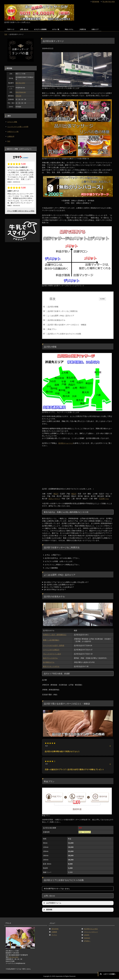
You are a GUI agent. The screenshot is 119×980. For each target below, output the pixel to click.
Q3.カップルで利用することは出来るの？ (59, 588)
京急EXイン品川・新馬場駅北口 (55, 636)
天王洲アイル (104, 500)
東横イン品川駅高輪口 (51, 641)
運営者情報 (55, 930)
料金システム (69, 29)
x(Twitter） (87, 942)
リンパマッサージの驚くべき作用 (18, 127)
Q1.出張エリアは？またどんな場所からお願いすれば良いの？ (66, 583)
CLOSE (102, 299)
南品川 (74, 495)
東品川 (56, 495)
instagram (87, 939)
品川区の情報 (58, 307)
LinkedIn (87, 936)
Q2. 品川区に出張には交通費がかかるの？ (59, 586)
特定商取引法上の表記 (91, 930)
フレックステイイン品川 (52, 655)
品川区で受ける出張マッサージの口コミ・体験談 (72, 325)
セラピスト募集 (12, 122)
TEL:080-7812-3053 (108, 2)
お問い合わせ (24, 29)
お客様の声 (11, 136)
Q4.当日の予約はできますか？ (55, 590)
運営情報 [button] (48, 911)
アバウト (54, 936)
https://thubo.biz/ (21, 92)
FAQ (9, 141)
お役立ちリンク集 (13, 132)
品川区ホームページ (66, 444)
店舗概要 (54, 933)
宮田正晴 (18, 96)
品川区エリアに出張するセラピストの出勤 (69, 334)
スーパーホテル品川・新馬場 (54, 646)
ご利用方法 (82, 29)
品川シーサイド (54, 500)
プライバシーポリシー (91, 933)
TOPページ (11, 29)
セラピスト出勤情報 (40, 29)
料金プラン (57, 329)
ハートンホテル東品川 (51, 651)
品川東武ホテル (49, 663)
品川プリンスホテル (50, 659)
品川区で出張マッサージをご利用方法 (67, 311)
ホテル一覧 (56, 29)
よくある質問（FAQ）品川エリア (65, 316)
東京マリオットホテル (51, 667)
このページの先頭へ (109, 974)
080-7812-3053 (20, 83)
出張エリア (95, 29)
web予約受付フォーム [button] (52, 904)
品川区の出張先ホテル (61, 320)
